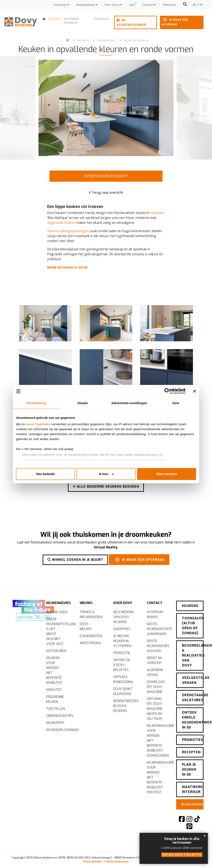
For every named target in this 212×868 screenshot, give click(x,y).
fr (202, 5)
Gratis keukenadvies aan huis (158, 645)
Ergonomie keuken (55, 699)
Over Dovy (113, 5)
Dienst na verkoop (155, 660)
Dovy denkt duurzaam (123, 691)
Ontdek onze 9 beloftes (182, 855)
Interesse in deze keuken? (106, 176)
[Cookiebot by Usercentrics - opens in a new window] (167, 391)
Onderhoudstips (58, 715)
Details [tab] (83, 403)
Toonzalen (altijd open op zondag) (193, 623)
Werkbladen (57, 611)
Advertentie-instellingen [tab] (129, 403)
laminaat (157, 213)
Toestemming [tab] (36, 403)
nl (195, 5)
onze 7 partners (38, 424)
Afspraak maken (155, 614)
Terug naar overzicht (106, 193)
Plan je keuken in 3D (189, 767)
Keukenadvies (87, 5)
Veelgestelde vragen (193, 677)
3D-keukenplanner (132, 23)
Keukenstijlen (107, 40)
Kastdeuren (56, 650)
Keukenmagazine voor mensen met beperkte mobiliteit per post (158, 777)
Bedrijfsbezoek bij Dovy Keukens (125, 705)
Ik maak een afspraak (175, 21)
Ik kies (106, 474)
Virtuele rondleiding (123, 679)
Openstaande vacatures (193, 695)
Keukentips (55, 722)
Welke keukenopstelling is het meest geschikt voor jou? (58, 631)
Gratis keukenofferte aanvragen (158, 628)
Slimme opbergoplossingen (68, 231)
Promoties (193, 737)
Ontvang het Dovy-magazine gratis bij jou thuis (155, 708)
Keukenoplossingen (58, 729)
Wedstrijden (90, 642)
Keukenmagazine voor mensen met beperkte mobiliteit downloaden (158, 740)
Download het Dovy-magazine (156, 686)
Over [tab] (176, 403)
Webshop (169, 5)
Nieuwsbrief (193, 801)
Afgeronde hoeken (61, 223)
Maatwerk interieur (71, 21)
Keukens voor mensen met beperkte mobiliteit (54, 670)
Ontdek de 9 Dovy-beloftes (122, 664)
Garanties (122, 628)
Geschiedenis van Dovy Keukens (124, 616)
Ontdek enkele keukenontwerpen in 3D (193, 717)
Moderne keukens (136, 40)
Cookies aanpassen (116, 859)
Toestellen (56, 708)
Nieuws (86, 601)
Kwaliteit (54, 689)
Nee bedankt (45, 474)
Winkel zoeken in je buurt (75, 559)
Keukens (55, 19)
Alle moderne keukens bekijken (106, 487)
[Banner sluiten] (195, 391)
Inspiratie (61, 5)
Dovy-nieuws (86, 626)
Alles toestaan (167, 474)
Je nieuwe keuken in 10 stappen (122, 640)
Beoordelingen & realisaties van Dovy (193, 652)
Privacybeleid (92, 859)
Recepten (191, 749)
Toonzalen (102, 19)
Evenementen (91, 635)
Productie (122, 652)
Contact (149, 5)
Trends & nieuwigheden (91, 614)
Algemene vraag (155, 672)
